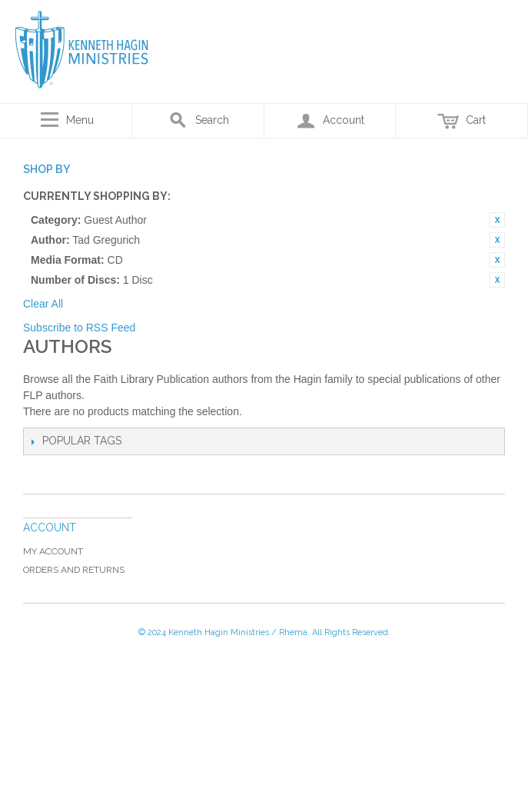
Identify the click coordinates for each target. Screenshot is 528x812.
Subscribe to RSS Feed (79, 328)
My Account (53, 551)
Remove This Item (497, 220)
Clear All (43, 304)
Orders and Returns (74, 570)
